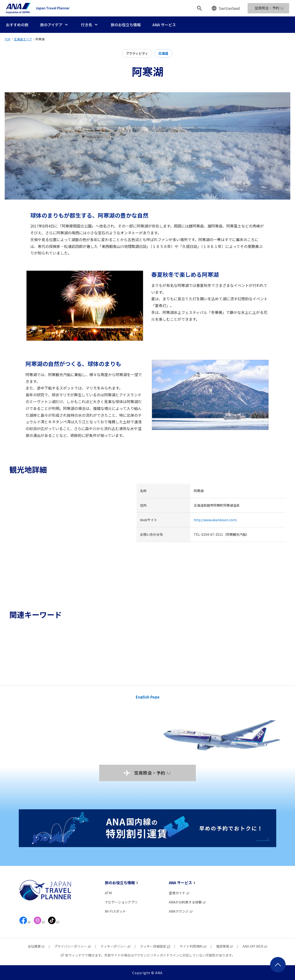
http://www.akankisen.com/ (215, 520)
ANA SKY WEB (255, 946)
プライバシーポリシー (73, 946)
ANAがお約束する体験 (187, 902)
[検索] (199, 8)
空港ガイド (179, 893)
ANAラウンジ (181, 911)
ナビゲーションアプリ (121, 902)
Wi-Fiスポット (115, 911)
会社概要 (36, 946)
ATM (108, 893)
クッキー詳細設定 (155, 946)
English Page (148, 697)
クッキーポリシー (116, 946)
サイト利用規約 (193, 946)
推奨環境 (225, 946)
